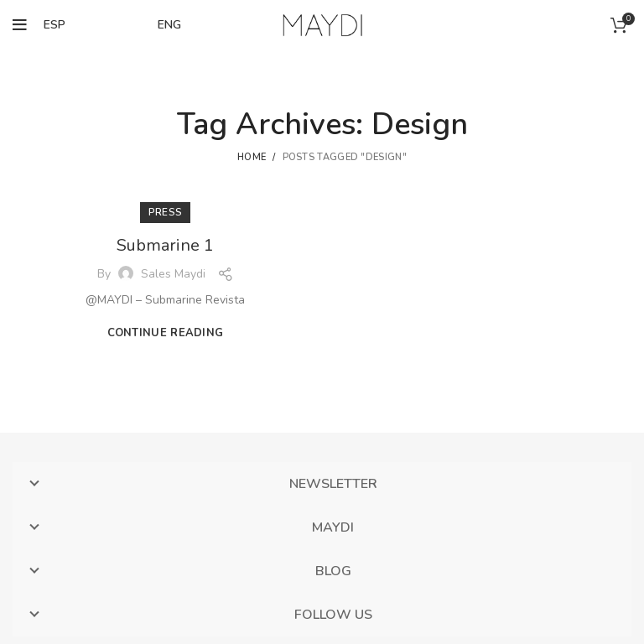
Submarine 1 (165, 245)
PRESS (166, 212)
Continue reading (166, 333)
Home (252, 157)
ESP (55, 25)
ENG (169, 25)
